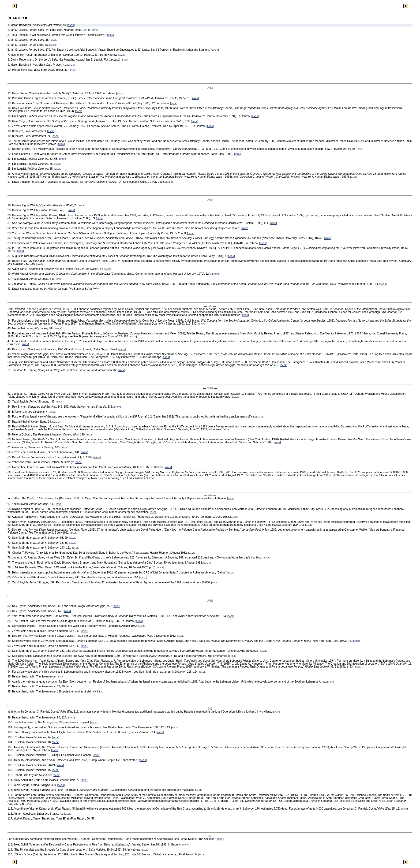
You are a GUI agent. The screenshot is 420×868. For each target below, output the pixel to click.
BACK (71, 25)
